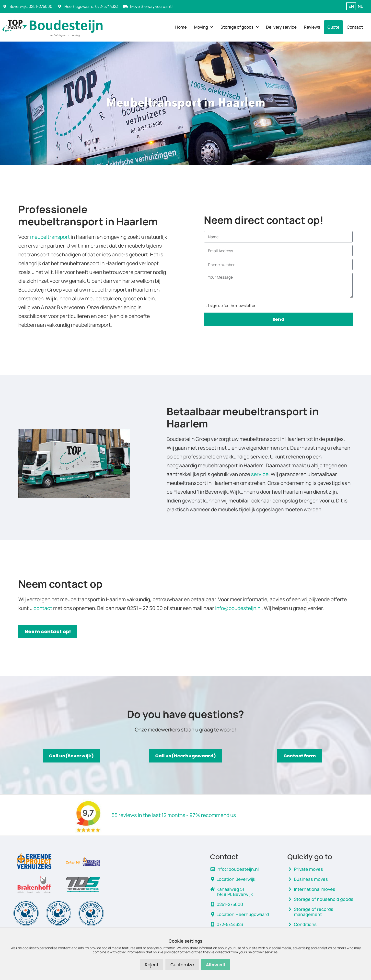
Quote (333, 27)
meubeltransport (50, 237)
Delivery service (281, 27)
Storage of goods (240, 27)
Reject (152, 965)
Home (181, 27)
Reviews (312, 27)
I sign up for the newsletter (232, 305)
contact (43, 608)
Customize (182, 965)
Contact (355, 27)
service (260, 474)
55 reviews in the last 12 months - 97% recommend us (174, 815)
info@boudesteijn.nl (238, 608)
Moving (204, 27)
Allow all (215, 965)
